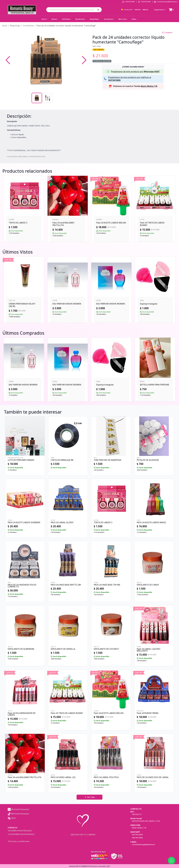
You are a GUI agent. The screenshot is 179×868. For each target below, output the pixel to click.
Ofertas (138, 10)
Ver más (90, 797)
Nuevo (55, 19)
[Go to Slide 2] (48, 98)
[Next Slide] (84, 60)
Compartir (167, 32)
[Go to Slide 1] (37, 98)
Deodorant (81, 19)
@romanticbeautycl (18, 809)
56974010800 (130, 2)
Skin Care (123, 19)
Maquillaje (95, 19)
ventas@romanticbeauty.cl (20, 831)
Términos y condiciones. (19, 841)
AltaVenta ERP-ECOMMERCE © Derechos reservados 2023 (89, 866)
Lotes (135, 19)
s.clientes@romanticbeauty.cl (21, 834)
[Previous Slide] (8, 60)
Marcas (145, 10)
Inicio (45, 19)
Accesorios (110, 19)
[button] (99, 10)
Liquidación (127, 10)
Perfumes (67, 19)
